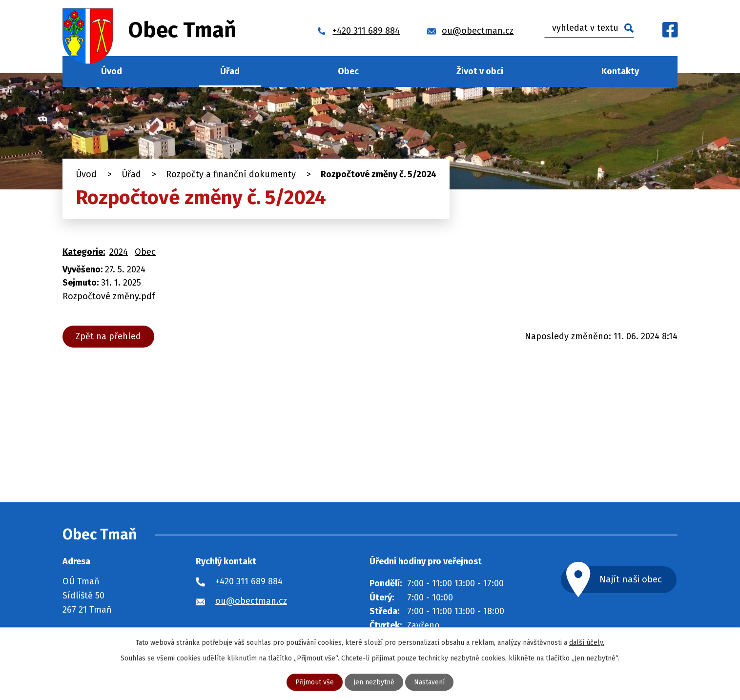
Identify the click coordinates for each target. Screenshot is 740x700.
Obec (348, 71)
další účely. (587, 643)
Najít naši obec (631, 579)
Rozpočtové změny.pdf (109, 296)
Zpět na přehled (108, 336)
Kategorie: (84, 252)
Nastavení (429, 682)
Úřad (230, 71)
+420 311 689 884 (249, 581)
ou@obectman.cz (251, 601)
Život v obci (480, 71)
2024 (119, 252)
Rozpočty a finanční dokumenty (231, 174)
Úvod (112, 71)
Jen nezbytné (374, 682)
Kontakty (620, 71)
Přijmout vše (315, 682)
